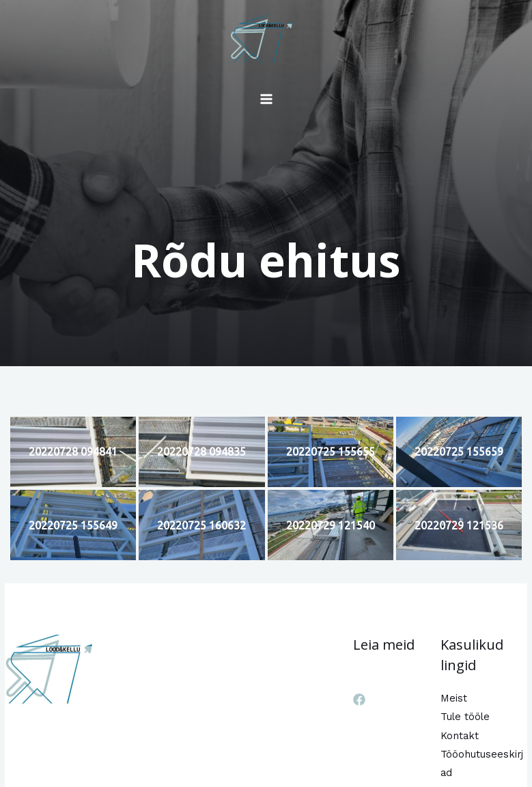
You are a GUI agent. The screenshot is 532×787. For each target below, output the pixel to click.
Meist (454, 698)
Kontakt (460, 736)
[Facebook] (359, 700)
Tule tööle (465, 717)
